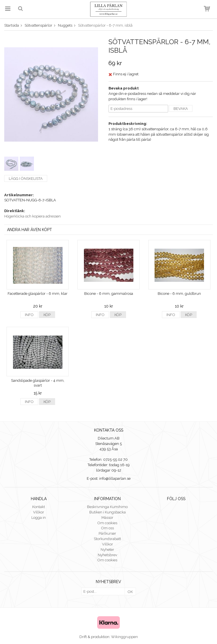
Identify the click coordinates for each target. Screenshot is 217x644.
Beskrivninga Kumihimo (107, 507)
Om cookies (107, 523)
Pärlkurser (107, 533)
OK (130, 592)
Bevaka (181, 109)
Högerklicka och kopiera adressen (32, 216)
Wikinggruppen (124, 637)
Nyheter (107, 550)
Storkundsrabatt (107, 539)
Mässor (107, 518)
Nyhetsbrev (108, 555)
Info (29, 315)
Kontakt (39, 507)
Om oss (108, 528)
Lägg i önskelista (26, 179)
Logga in (39, 518)
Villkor (39, 512)
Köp (47, 315)
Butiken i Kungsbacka (108, 512)
